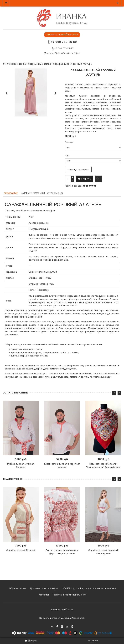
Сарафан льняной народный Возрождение (103, 552)
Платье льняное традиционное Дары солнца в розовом (62, 552)
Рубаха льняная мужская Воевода (21, 465)
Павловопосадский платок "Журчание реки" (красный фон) (103, 465)
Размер (69, 142)
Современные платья (39, 64)
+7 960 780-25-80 (62, 42)
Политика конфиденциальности (69, 595)
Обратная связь (17, 588)
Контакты (43, 595)
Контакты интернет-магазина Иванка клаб (62, 618)
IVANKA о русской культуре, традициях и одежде (89, 588)
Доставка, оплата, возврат (44, 588)
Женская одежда (16, 64)
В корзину (84, 179)
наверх (93, 641)
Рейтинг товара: (73, 186)
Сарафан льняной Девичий (21, 550)
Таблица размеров (78, 170)
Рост (67, 155)
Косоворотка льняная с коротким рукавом (62, 465)
